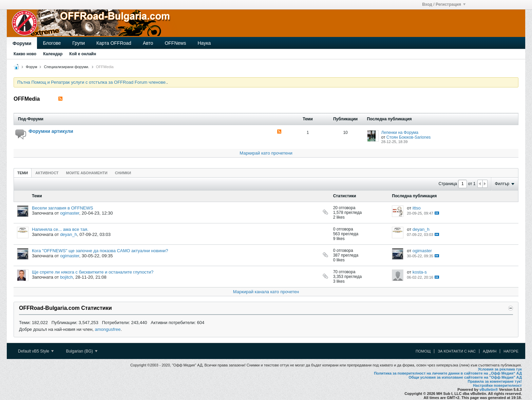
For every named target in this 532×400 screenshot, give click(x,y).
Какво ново (25, 54)
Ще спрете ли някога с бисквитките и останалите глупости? (93, 272)
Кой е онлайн (83, 54)
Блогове (52, 43)
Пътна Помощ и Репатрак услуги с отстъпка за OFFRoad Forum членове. (92, 82)
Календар (53, 54)
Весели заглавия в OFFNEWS (62, 208)
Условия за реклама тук (500, 369)
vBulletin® (489, 389)
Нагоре (511, 351)
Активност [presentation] (47, 173)
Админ (490, 351)
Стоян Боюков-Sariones (409, 137)
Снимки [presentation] (123, 173)
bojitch (66, 277)
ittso (417, 208)
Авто (148, 43)
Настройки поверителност (497, 385)
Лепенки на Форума (400, 133)
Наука (204, 43)
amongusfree (108, 329)
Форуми (22, 43)
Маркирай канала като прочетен (266, 292)
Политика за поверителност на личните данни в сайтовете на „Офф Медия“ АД (448, 373)
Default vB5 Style (36, 351)
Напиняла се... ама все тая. (60, 229)
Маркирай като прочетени (266, 153)
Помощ (423, 351)
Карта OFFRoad (114, 43)
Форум (31, 67)
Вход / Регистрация (444, 4)
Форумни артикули (51, 131)
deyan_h (69, 234)
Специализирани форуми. (67, 67)
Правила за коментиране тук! (495, 381)
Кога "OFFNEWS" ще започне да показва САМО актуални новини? (100, 251)
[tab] (23, 173)
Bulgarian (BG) (82, 351)
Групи (79, 43)
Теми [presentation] (23, 173)
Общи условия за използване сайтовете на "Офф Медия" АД (465, 377)
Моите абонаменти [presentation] (87, 173)
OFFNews (175, 43)
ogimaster (70, 213)
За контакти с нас (457, 351)
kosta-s (420, 272)
